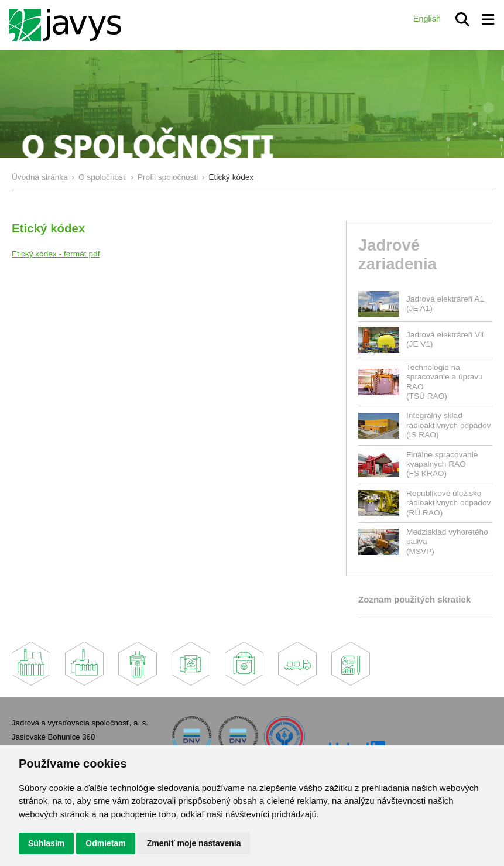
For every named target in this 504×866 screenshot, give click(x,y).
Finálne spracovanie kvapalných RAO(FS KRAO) (442, 464)
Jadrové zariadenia (397, 254)
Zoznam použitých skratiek (414, 599)
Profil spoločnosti (168, 177)
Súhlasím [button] (46, 843)
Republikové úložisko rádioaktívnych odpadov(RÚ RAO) (448, 503)
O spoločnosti (103, 177)
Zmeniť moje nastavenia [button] (194, 843)
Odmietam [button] (105, 843)
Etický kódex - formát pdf (56, 254)
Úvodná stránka (40, 177)
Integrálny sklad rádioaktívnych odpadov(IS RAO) (448, 425)
